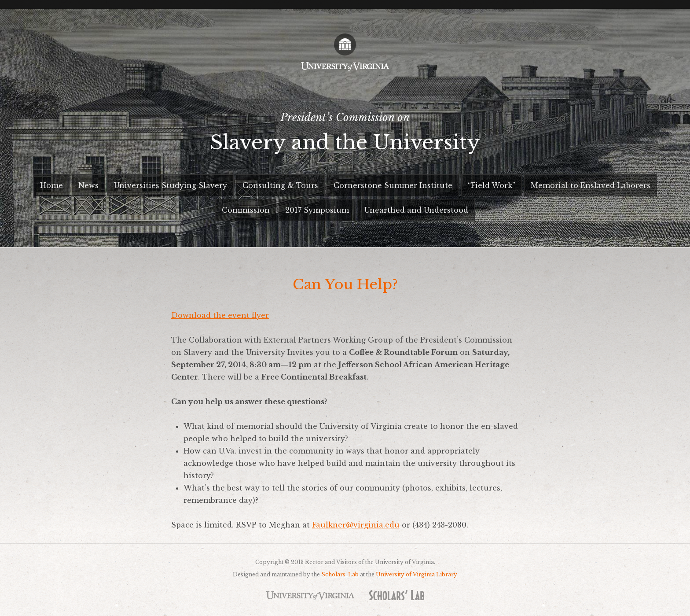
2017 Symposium (317, 210)
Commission (246, 210)
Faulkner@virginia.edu (356, 525)
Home (51, 185)
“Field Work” (492, 185)
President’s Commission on (345, 136)
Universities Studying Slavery (171, 185)
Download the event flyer (220, 315)
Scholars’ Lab (340, 574)
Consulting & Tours (280, 185)
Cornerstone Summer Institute (393, 185)
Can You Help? (345, 284)
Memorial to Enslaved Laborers (591, 185)
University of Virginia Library (417, 574)
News (88, 185)
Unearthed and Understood (416, 210)
